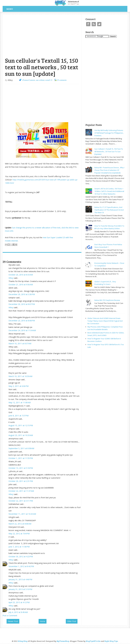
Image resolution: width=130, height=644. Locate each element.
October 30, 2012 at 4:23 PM (21, 557)
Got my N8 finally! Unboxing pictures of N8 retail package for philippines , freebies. (109, 133)
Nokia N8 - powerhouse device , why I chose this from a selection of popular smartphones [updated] (109, 170)
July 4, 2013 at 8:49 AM (18, 612)
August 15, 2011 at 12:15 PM (21, 425)
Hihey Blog (23, 641)
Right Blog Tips (111, 641)
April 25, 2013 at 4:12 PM (19, 602)
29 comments (62, 80)
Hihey (11, 278)
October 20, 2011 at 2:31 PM (21, 481)
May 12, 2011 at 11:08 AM (20, 402)
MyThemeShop (63, 641)
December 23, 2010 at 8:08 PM (22, 321)
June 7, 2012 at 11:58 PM (19, 547)
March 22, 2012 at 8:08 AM (20, 524)
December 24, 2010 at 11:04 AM (22, 330)
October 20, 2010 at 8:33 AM (21, 275)
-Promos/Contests (28, 80)
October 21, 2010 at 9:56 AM (21, 285)
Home (43, 621)
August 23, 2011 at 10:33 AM (21, 435)
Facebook (88, 24)
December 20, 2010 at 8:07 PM (22, 304)
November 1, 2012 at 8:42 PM (21, 566)
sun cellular (40, 80)
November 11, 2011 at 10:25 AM (22, 514)
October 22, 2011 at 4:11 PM (21, 501)
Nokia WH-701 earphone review (107, 300)
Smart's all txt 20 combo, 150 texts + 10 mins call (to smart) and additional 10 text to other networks (109, 191)
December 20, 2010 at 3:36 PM (22, 294)
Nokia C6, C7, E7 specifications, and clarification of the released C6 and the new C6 (109, 210)
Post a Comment (10, 615)
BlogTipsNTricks (93, 641)
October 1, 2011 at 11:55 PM (21, 458)
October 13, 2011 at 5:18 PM (21, 468)
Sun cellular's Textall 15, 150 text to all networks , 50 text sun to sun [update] (109, 152)
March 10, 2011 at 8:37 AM (20, 343)
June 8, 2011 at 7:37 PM (19, 416)
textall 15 (49, 80)
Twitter (99, 24)
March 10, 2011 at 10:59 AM (20, 376)
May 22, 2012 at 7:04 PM (19, 534)
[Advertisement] (33, 16)
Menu (10, 9)
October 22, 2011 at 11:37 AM (21, 491)
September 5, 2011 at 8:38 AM (21, 448)
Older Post (72, 621)
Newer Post (13, 621)
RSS (94, 24)
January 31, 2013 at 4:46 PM (20, 579)
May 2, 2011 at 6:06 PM (19, 386)
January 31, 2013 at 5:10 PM (20, 589)
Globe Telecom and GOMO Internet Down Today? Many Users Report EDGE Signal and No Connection (105, 321)
